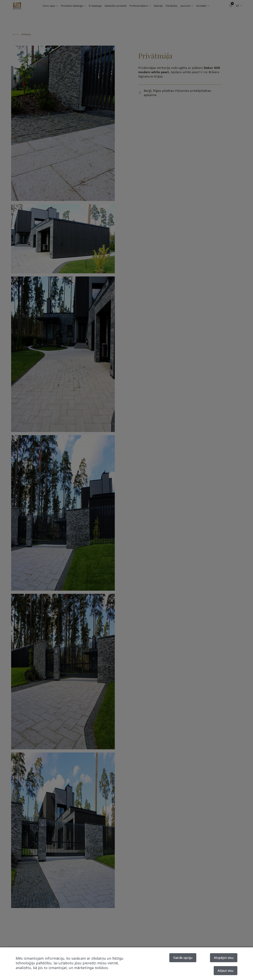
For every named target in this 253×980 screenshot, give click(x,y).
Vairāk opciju (183, 958)
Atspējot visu (224, 958)
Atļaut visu (226, 971)
